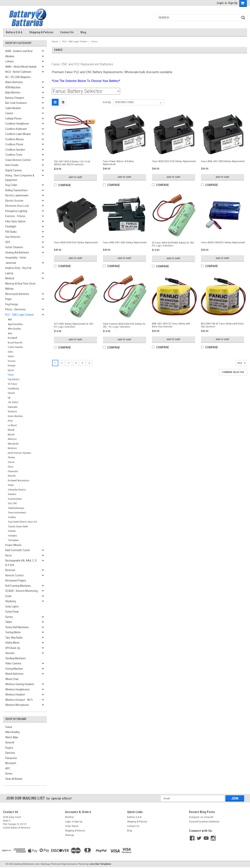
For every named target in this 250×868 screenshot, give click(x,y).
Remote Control (14, 575)
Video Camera (13, 663)
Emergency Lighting (16, 211)
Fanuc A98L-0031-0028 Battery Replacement (223, 161)
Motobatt (11, 763)
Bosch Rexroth (15, 343)
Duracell (10, 742)
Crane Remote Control (18, 160)
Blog (83, 32)
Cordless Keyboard (16, 129)
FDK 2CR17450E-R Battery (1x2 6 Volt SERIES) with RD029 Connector (72, 163)
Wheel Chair (12, 679)
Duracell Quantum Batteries (204, 822)
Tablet (9, 622)
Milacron (12, 439)
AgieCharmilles (15, 324)
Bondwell (12, 338)
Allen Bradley (14, 329)
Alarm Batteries (14, 82)
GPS (8, 242)
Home (55, 42)
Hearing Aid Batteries (17, 252)
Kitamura (12, 411)
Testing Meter (13, 632)
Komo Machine (15, 416)
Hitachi (11, 393)
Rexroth (12, 476)
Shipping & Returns (75, 831)
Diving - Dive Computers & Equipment (20, 178)
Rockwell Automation (19, 480)
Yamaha (12, 531)
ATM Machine (13, 87)
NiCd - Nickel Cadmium (18, 72)
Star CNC (12, 503)
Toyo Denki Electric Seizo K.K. (23, 522)
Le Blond (12, 425)
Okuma (11, 457)
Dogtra (9, 748)
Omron (11, 462)
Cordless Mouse (15, 139)
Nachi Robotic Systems (19, 453)
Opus (11, 467)
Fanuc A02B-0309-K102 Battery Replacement (76, 243)
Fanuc (11, 375)
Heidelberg (13, 389)
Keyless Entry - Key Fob (18, 268)
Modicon (12, 448)
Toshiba (12, 517)
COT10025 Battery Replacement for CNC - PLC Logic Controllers (74, 325)
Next (242, 363)
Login (220, 3)
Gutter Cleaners (14, 247)
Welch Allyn (12, 737)
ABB (10, 319)
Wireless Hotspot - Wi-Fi (19, 700)
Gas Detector (13, 237)
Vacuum (10, 653)
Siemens (12, 494)
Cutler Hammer (15, 347)
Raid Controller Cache (18, 550)
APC (8, 768)
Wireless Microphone (17, 705)
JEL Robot (13, 402)
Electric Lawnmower (17, 195)
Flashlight (11, 226)
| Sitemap (45, 864)
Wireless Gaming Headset (20, 684)
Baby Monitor (13, 93)
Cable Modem (13, 108)
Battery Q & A (14, 32)
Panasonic (13, 471)
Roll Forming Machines (18, 586)
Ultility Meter (12, 643)
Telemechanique (16, 508)
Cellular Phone (13, 119)
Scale (8, 596)
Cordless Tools (14, 155)
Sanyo (11, 485)
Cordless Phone (14, 144)
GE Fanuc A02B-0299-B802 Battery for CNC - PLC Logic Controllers (174, 244)
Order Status (72, 826)
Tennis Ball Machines (17, 627)
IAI (9, 398)
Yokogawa (13, 540)
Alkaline (10, 56)
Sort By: (107, 102)
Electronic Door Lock (17, 206)
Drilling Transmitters (16, 190)
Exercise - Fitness (15, 216)
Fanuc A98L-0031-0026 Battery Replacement (125, 243)
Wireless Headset (15, 695)
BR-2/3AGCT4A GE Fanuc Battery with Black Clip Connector (222, 325)
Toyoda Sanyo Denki (18, 526)
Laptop (9, 273)
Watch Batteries (14, 674)
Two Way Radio (14, 638)
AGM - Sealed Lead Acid (19, 51)
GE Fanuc (12, 384)
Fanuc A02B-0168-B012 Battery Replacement (223, 243)
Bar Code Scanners (16, 103)
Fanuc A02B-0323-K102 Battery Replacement (174, 161)
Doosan (12, 361)
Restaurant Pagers (16, 580)
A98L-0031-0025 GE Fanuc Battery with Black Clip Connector (171, 325)
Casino (9, 113)
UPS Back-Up (13, 648)
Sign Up (233, 3)
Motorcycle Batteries (17, 294)
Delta (10, 352)
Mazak (11, 434)
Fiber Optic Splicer (15, 221)
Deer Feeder (12, 165)
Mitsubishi (13, 444)
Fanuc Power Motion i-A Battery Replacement (118, 163)
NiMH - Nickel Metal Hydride (21, 67)
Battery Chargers (15, 98)
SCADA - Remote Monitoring (21, 591)
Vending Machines (16, 658)
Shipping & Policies (41, 32)
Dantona (10, 753)
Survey (9, 617)
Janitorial (11, 263)
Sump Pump (12, 612)
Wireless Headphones (17, 689)
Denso (11, 356)
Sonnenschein (15, 499)
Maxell (11, 430)
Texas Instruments (17, 513)
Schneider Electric (17, 490)
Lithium (9, 61)
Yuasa (9, 727)
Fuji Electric (14, 379)
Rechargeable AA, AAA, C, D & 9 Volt (21, 563)
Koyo (10, 421)
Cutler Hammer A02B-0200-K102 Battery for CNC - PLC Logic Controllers (124, 325)
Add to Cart (75, 177)
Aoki (10, 333)
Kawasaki (13, 407)
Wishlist (69, 817)
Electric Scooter (14, 201)
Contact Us (67, 32)
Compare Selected (233, 372)
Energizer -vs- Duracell (201, 817)
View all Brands (14, 779)
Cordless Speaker (15, 150)
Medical (10, 278)
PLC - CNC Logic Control (19, 315)
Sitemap (69, 835)
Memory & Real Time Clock (20, 284)
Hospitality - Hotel (16, 258)
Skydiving (11, 601)
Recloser (10, 570)
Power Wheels (13, 545)
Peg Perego (12, 304)
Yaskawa (12, 536)
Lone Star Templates (100, 864)
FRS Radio (11, 232)
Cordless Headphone (17, 124)
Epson (11, 370)
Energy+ (12, 365)
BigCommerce (70, 864)
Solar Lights (12, 607)
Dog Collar (11, 185)
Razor (9, 555)
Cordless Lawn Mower (18, 134)
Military (9, 289)
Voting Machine (14, 669)
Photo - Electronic (16, 309)
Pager (8, 299)
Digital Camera (13, 170)
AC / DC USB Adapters (18, 77)
